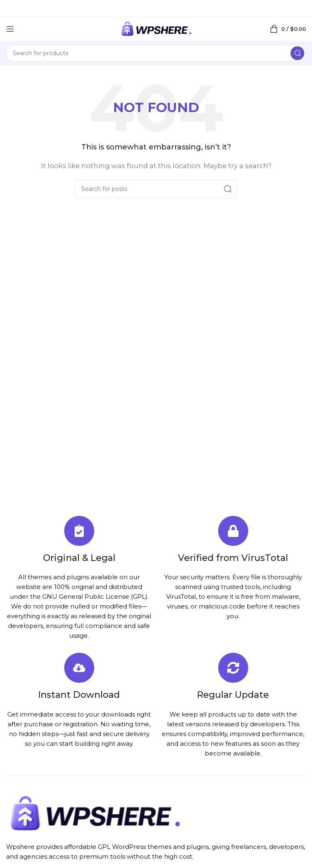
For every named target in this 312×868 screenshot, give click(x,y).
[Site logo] (156, 28)
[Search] (156, 53)
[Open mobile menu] (10, 29)
